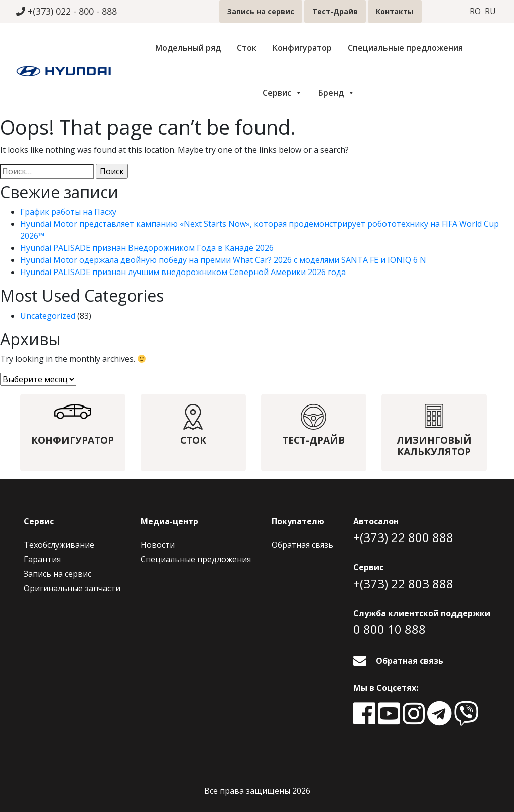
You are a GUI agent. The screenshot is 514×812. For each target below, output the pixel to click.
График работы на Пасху (68, 212)
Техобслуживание (59, 545)
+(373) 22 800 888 (403, 537)
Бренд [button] (337, 93)
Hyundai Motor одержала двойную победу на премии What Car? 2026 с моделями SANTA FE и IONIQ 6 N (223, 260)
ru (490, 12)
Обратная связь (302, 545)
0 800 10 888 (390, 629)
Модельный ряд (188, 48)
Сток (247, 48)
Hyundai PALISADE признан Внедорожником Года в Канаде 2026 (147, 248)
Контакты (395, 11)
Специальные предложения (405, 48)
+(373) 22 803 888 (403, 583)
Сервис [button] (282, 93)
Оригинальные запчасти (72, 588)
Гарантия (42, 559)
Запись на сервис (261, 11)
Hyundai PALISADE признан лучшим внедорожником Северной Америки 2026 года (183, 272)
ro (475, 12)
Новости (158, 545)
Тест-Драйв (335, 11)
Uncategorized (48, 316)
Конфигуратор (302, 48)
